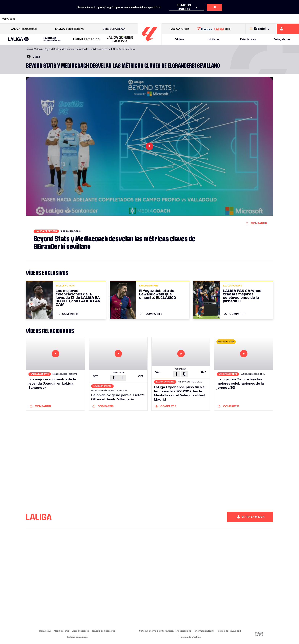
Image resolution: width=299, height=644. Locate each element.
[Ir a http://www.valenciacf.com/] (281, 19)
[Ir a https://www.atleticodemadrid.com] (40, 19)
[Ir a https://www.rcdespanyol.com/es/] (182, 19)
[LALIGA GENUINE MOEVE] (120, 39)
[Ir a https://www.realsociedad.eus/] (252, 19)
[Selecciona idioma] (260, 29)
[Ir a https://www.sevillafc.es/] (266, 19)
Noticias (214, 39)
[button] (18, 39)
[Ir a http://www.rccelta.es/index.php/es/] (167, 19)
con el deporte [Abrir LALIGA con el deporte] (70, 29)
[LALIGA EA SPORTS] (18, 39)
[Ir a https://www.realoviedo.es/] (238, 19)
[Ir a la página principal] (150, 43)
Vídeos (180, 39)
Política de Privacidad (229, 631)
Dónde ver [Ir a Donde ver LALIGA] (114, 29)
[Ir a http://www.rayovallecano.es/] (153, 19)
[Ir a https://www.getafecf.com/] (111, 19)
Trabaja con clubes (77, 637)
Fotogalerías (282, 39)
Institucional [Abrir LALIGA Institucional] (24, 29)
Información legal (204, 631)
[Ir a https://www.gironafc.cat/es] (125, 19)
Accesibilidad (184, 631)
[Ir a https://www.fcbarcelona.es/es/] (97, 19)
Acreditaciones (81, 631)
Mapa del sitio (61, 631)
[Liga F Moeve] (86, 39)
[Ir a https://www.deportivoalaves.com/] (68, 19)
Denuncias (45, 631)
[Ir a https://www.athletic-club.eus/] (26, 19)
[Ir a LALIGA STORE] (214, 29)
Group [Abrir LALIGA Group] (180, 29)
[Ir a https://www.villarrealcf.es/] (295, 19)
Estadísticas (248, 39)
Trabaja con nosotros (103, 631)
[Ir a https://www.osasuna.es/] (54, 19)
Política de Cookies (190, 637)
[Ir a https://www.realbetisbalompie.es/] (210, 19)
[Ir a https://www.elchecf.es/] (83, 19)
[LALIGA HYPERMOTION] (53, 39)
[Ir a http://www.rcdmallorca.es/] (196, 19)
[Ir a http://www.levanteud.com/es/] (139, 19)
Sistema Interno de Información (156, 631)
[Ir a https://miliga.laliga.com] (288, 29)
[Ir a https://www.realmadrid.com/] (224, 19)
